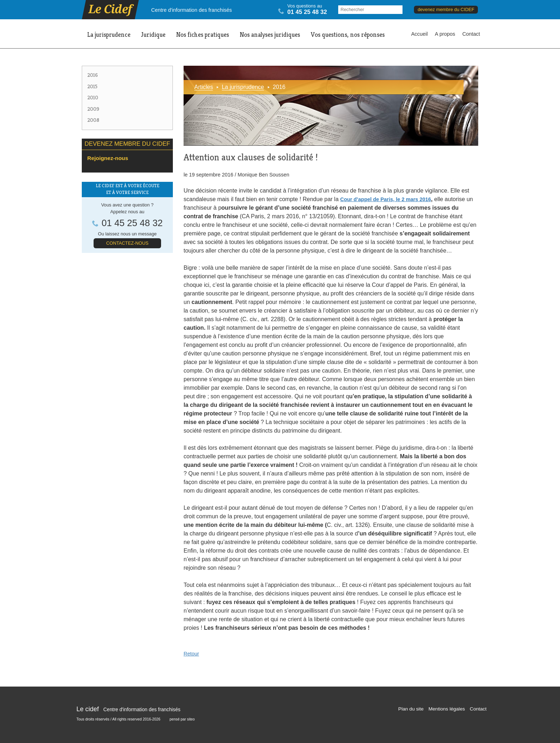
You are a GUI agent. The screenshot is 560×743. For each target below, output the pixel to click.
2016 (93, 75)
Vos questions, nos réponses (348, 35)
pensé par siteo (182, 719)
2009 (93, 109)
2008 (93, 120)
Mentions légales (447, 709)
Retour (191, 654)
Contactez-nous (127, 243)
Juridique (153, 35)
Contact (471, 34)
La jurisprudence (109, 35)
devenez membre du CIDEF (446, 9)
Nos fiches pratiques (202, 35)
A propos (445, 34)
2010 (93, 98)
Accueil (419, 34)
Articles (204, 87)
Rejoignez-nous (107, 158)
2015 (92, 86)
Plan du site (411, 709)
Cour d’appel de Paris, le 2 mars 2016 (385, 199)
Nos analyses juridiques (270, 35)
